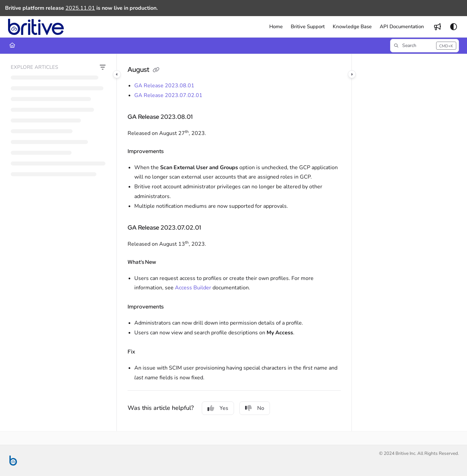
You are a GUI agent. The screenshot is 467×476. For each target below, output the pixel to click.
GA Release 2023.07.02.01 (168, 95)
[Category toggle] (117, 74)
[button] (36, 27)
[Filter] (103, 67)
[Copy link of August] (156, 70)
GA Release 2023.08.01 (164, 86)
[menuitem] (276, 27)
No (255, 408)
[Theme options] (454, 27)
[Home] (12, 45)
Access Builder (193, 288)
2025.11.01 (80, 8)
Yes (218, 408)
